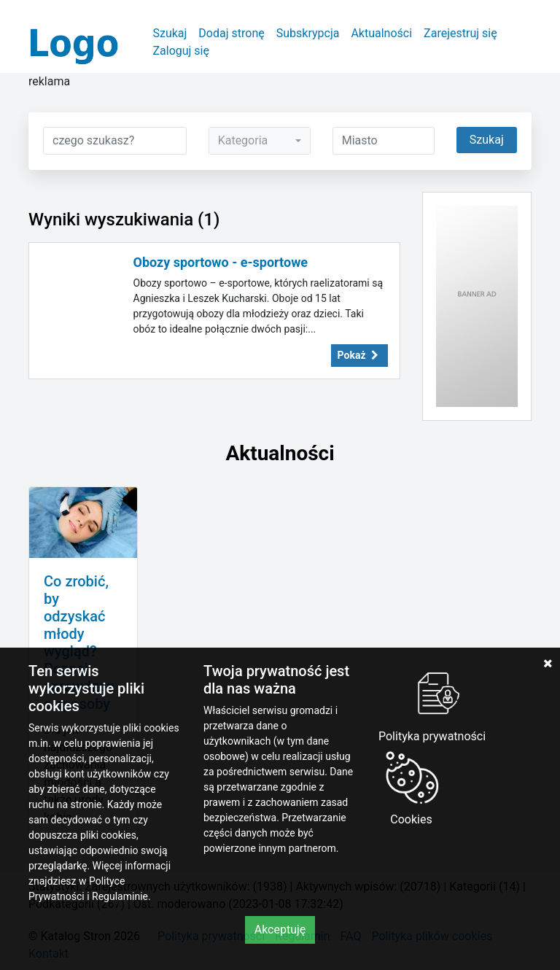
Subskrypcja (308, 33)
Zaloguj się (181, 51)
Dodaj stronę (231, 33)
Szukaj (170, 33)
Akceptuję (280, 930)
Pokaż (359, 355)
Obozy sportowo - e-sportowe (221, 262)
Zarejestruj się (460, 33)
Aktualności (381, 33)
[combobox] (260, 141)
